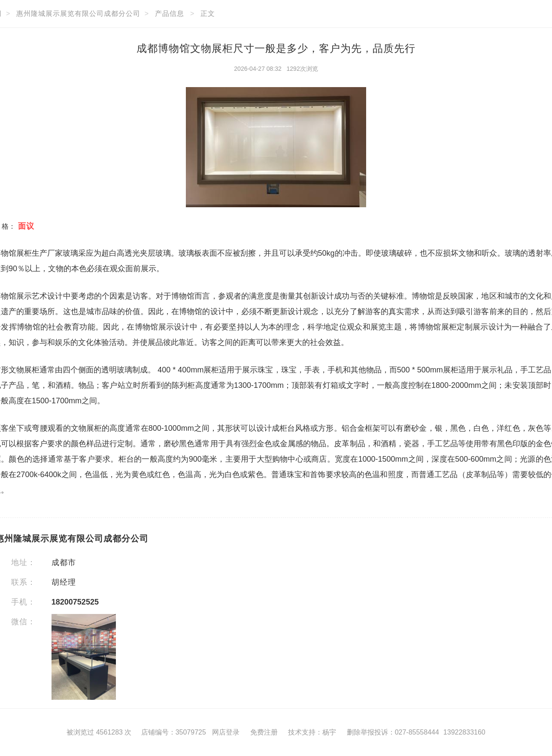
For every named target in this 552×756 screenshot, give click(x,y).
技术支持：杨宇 (312, 732)
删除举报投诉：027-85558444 (393, 732)
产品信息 (170, 14)
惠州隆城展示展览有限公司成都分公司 (78, 14)
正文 (208, 14)
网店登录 (226, 732)
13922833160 (464, 732)
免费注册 (264, 732)
